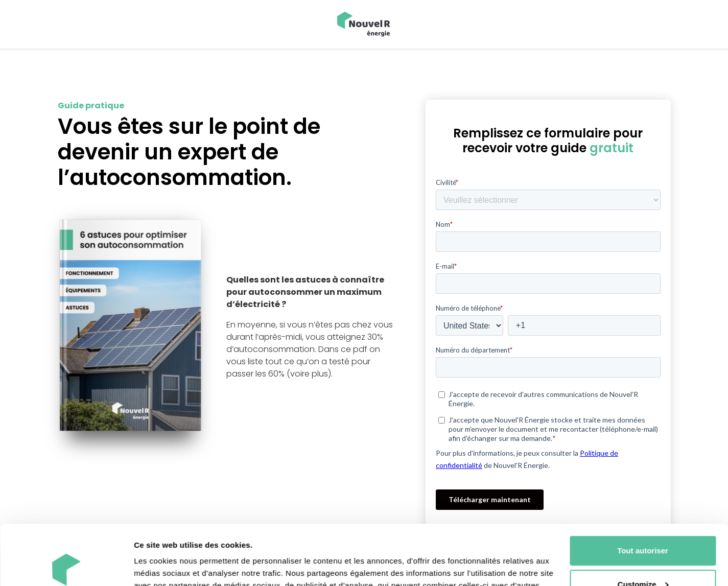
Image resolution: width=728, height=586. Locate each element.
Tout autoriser (643, 491)
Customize (643, 524)
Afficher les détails (168, 566)
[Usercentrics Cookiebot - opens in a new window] (66, 566)
